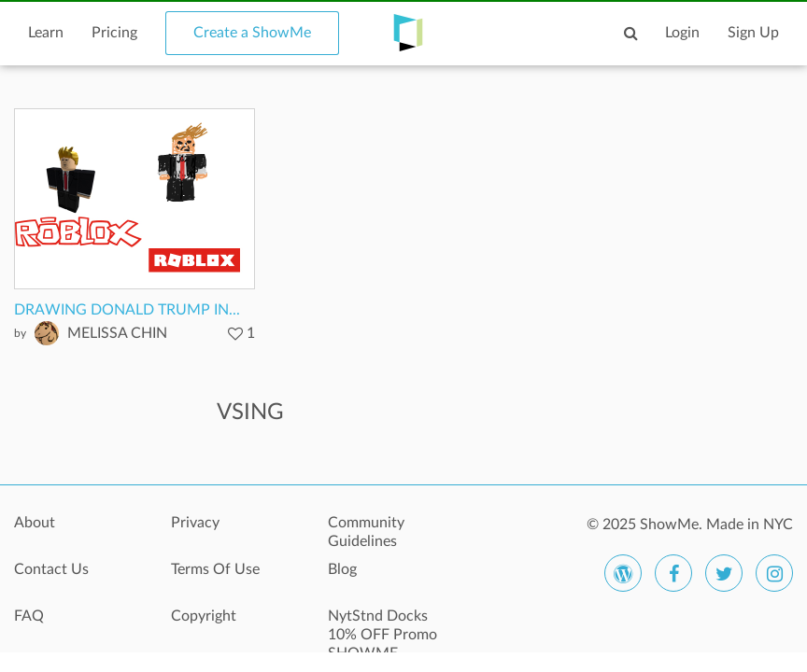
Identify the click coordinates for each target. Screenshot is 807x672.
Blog (342, 569)
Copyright (204, 616)
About (35, 523)
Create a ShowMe (252, 33)
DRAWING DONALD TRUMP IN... (127, 310)
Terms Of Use (215, 569)
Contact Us (51, 569)
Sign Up (753, 33)
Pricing (114, 33)
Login (682, 33)
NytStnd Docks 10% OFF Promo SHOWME (382, 626)
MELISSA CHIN (117, 333)
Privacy (195, 523)
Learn (46, 33)
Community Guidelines (366, 532)
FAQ (29, 616)
